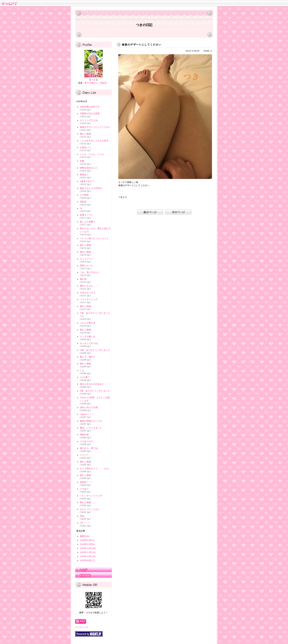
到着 (82, 161)
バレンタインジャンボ (91, 496)
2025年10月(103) (88, 556)
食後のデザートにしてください (95, 127)
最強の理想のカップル (91, 421)
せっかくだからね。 (90, 343)
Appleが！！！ (87, 414)
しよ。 (83, 370)
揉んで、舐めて (88, 357)
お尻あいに (85, 147)
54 (81, 208)
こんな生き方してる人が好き (94, 141)
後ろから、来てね (89, 448)
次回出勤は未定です (90, 107)
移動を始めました (89, 168)
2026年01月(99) (87, 544)
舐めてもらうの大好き (91, 188)
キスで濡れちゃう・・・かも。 (95, 469)
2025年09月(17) (87, 560)
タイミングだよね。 (90, 120)
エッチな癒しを (88, 336)
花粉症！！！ (87, 482)
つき (93, 80)
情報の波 (84, 435)
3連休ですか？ (87, 181)
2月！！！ (85, 523)
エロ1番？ (85, 377)
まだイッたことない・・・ (93, 509)
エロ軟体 (84, 195)
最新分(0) (84, 536)
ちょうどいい (87, 259)
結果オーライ (87, 215)
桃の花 (83, 279)
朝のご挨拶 (85, 134)
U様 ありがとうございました (95, 350)
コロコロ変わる (88, 323)
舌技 (82, 516)
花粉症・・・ (87, 202)
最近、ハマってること (91, 428)
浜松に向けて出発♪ (89, 407)
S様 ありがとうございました (95, 391)
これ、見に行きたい (90, 272)
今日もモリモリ (88, 293)
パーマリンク (82, 627)
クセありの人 (87, 441)
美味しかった (87, 266)
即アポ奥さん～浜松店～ (97, 83)
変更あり (84, 175)
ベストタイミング (89, 299)
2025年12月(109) (88, 548)
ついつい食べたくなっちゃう (94, 238)
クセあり (84, 489)
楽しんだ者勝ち (88, 222)
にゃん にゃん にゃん (92, 154)
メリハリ (84, 455)
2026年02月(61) (87, 540)
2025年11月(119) (88, 552)
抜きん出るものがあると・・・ (95, 384)
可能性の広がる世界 (90, 114)
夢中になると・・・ (90, 286)
